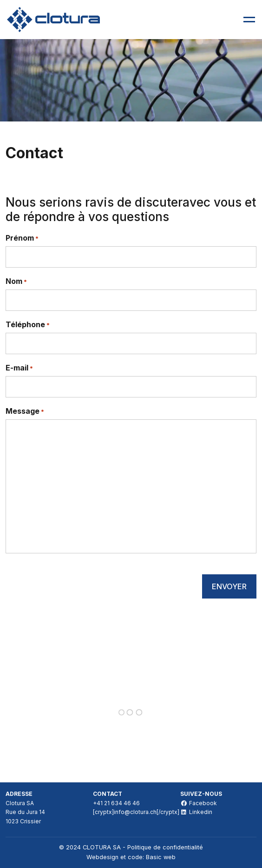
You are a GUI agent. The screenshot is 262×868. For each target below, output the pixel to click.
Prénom (22, 238)
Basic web (161, 857)
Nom (16, 282)
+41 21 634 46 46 (116, 803)
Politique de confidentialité (165, 847)
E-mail (19, 368)
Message (25, 411)
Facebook (199, 803)
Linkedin (196, 812)
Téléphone (28, 325)
